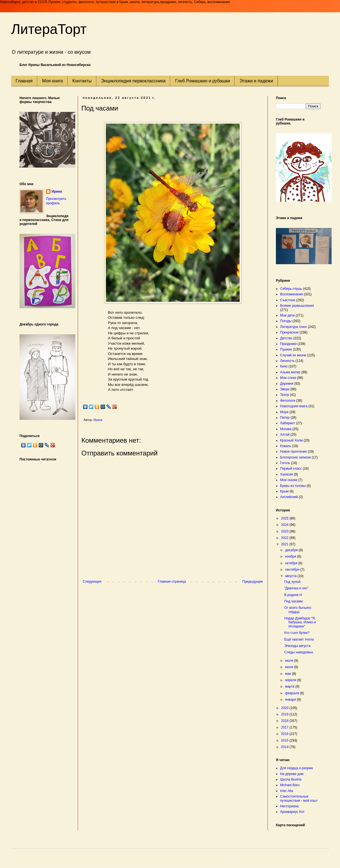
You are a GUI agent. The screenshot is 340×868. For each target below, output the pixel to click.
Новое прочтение (293, 452)
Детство (286, 338)
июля (290, 661)
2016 (285, 734)
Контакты (82, 81)
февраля (292, 693)
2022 (285, 538)
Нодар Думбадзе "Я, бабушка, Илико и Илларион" (300, 622)
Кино (284, 366)
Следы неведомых (299, 652)
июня (290, 667)
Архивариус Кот (292, 812)
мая (289, 674)
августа (291, 576)
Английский (289, 497)
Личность (287, 361)
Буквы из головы (293, 486)
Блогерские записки (295, 457)
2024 (285, 525)
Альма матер (290, 372)
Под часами (293, 601)
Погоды (286, 321)
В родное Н (293, 595)
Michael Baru (290, 785)
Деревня (287, 384)
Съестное (288, 300)
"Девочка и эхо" (296, 588)
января (291, 700)
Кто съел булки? (297, 633)
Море (284, 412)
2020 (285, 708)
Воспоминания (292, 294)
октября (292, 563)
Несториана (289, 806)
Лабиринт (288, 423)
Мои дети (287, 315)
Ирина (57, 192)
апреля (291, 680)
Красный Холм (291, 440)
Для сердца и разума (296, 768)
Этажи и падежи (256, 81)
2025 (285, 518)
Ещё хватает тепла (299, 639)
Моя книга (53, 81)
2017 (285, 727)
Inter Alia (287, 791)
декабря (292, 550)
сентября (293, 570)
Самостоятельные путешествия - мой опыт (299, 798)
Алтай (285, 435)
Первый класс (291, 469)
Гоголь (285, 463)
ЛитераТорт (49, 29)
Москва (286, 429)
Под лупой (292, 582)
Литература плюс (293, 327)
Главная (24, 81)
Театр (285, 395)
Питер (285, 418)
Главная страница (172, 582)
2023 (285, 531)
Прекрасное (289, 332)
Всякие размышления (297, 306)
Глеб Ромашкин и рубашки (202, 81)
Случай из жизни (293, 355)
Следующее (92, 582)
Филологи (288, 401)
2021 (285, 544)
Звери (285, 389)
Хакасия (286, 474)
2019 (285, 714)
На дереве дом (292, 774)
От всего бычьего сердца (298, 610)
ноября (291, 556)
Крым (284, 491)
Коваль (286, 446)
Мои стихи (288, 378)
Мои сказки (289, 480)
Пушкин (286, 349)
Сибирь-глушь (291, 289)
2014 (285, 747)
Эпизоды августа (297, 646)
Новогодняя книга (294, 406)
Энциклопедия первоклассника (133, 81)
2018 (285, 721)
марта (290, 686)
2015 (285, 741)
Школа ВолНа (291, 779)
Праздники (288, 344)
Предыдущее (253, 582)
